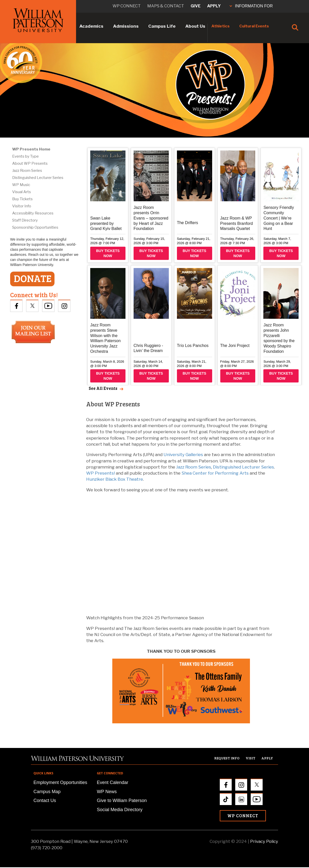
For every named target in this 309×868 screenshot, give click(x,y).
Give (196, 6)
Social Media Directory (120, 810)
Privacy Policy (264, 841)
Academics (91, 26)
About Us (195, 26)
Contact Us (45, 800)
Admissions (126, 26)
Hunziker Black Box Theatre (115, 479)
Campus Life (162, 26)
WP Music (21, 185)
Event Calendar (113, 782)
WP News (107, 792)
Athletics (221, 26)
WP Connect (243, 816)
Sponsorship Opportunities (35, 227)
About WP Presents (30, 163)
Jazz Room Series (27, 171)
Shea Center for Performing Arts (215, 473)
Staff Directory (25, 220)
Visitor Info (22, 206)
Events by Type (25, 156)
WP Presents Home (31, 149)
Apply (214, 6)
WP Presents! (101, 473)
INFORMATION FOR (251, 6)
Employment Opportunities (60, 782)
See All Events (103, 388)
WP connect (127, 6)
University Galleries (183, 455)
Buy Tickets (22, 199)
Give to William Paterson (122, 800)
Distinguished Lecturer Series (38, 178)
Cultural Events (254, 26)
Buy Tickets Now (108, 253)
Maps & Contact (166, 6)
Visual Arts (22, 192)
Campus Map (47, 792)
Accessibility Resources (33, 213)
